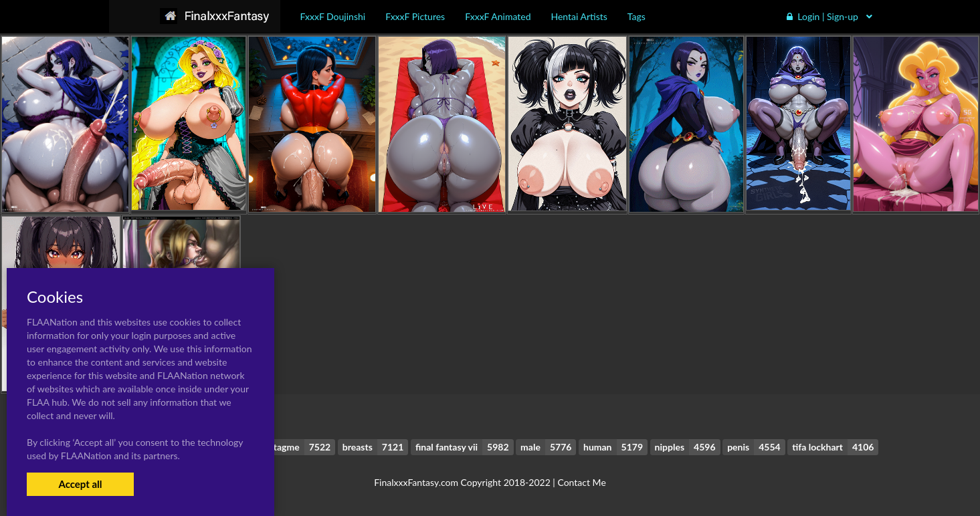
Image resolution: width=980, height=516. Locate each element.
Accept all (80, 484)
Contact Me (581, 482)
